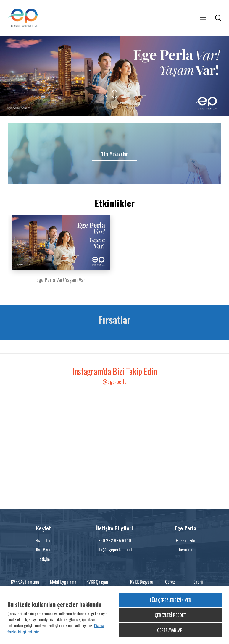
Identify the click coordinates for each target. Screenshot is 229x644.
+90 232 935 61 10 (115, 540)
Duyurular (186, 549)
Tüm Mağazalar (114, 154)
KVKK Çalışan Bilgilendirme (97, 585)
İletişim (43, 559)
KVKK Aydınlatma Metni (25, 585)
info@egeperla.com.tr (115, 549)
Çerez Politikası (173, 585)
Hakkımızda (186, 540)
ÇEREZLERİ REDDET (170, 615)
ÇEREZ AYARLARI (170, 630)
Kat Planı (44, 549)
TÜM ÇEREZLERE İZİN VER (170, 600)
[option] (61, 252)
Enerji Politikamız (203, 585)
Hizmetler (43, 540)
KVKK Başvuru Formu (142, 585)
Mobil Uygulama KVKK (63, 585)
